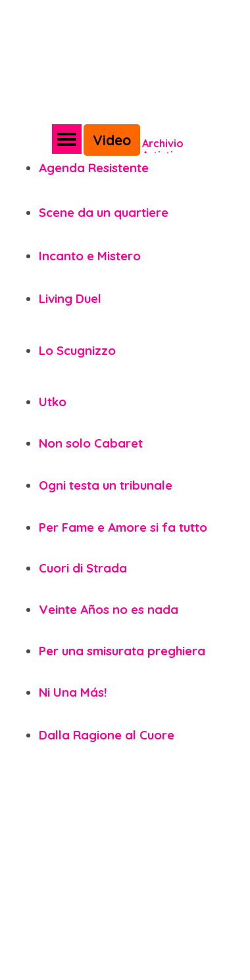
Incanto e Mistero (90, 256)
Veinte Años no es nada (109, 609)
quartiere (141, 212)
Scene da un (75, 212)
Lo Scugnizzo (77, 350)
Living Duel (70, 298)
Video (112, 140)
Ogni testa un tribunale (106, 485)
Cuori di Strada (83, 568)
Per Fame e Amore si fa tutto (123, 527)
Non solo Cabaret (91, 443)
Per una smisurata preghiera (122, 651)
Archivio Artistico (164, 150)
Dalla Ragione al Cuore (107, 735)
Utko (53, 402)
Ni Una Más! (73, 692)
